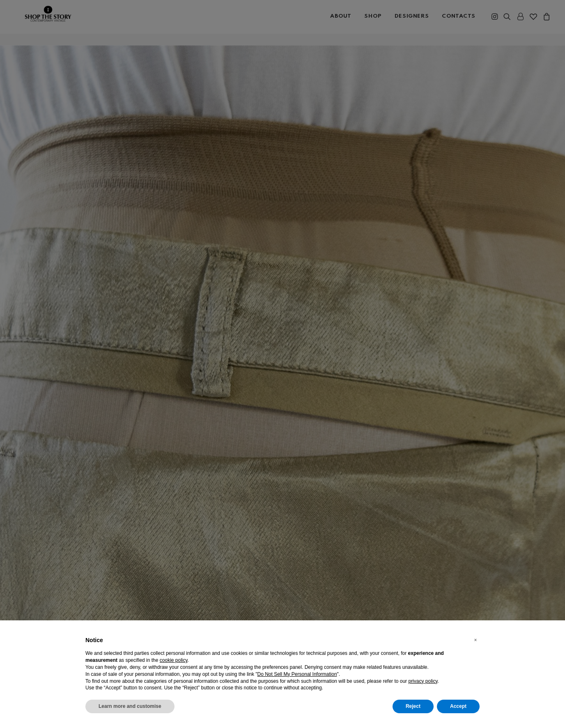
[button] (475, 640)
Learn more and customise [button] (130, 706)
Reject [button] (413, 706)
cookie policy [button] (174, 660)
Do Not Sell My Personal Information (297, 674)
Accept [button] (458, 706)
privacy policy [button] (423, 681)
